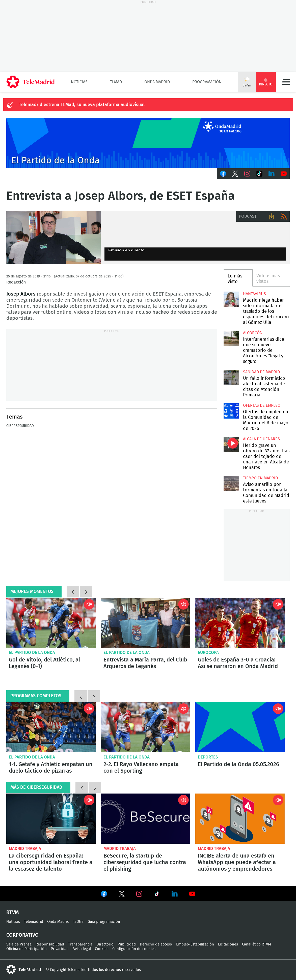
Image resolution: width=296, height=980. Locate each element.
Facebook (223, 174)
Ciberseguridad (20, 426)
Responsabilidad (50, 944)
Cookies (102, 949)
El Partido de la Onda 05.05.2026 (240, 727)
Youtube (284, 174)
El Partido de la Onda (32, 653)
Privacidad (60, 949)
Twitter (235, 174)
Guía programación (104, 922)
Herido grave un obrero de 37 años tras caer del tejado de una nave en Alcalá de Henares (231, 445)
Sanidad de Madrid (261, 372)
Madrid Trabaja (25, 849)
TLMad (116, 82)
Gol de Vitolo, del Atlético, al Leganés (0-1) (51, 623)
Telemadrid (34, 922)
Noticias (79, 82)
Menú (286, 82)
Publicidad (127, 944)
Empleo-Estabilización (195, 944)
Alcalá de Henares (261, 439)
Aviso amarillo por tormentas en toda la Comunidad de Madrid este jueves (231, 484)
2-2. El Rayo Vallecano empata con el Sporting (146, 727)
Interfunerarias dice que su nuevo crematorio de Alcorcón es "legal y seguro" (231, 338)
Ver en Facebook (104, 895)
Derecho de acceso (156, 944)
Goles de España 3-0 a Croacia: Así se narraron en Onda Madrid (240, 623)
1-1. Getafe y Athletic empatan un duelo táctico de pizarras (51, 727)
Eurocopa (208, 653)
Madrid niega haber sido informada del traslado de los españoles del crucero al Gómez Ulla (231, 299)
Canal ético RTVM (257, 944)
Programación (207, 82)
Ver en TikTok (157, 895)
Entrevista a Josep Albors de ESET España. (53, 238)
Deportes (208, 757)
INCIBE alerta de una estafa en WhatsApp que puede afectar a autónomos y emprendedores (240, 819)
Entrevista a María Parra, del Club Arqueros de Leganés (146, 623)
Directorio (105, 944)
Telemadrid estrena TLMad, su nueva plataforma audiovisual (82, 105)
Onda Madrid (157, 82)
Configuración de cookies (134, 949)
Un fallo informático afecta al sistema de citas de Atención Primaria (231, 377)
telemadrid (24, 969)
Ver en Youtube (192, 894)
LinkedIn (272, 174)
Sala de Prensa (19, 944)
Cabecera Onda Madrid (148, 143)
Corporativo (22, 935)
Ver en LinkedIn (175, 894)
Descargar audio (272, 216)
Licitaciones (228, 944)
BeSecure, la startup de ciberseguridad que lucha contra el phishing (146, 819)
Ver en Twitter (122, 895)
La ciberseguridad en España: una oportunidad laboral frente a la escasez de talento (51, 819)
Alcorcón (253, 333)
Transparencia (80, 944)
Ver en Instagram (139, 894)
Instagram (247, 174)
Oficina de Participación (26, 949)
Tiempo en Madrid (260, 478)
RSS (284, 216)
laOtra (78, 922)
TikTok (259, 174)
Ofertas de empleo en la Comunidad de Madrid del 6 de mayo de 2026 (231, 411)
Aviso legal (82, 949)
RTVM (13, 912)
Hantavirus (254, 294)
